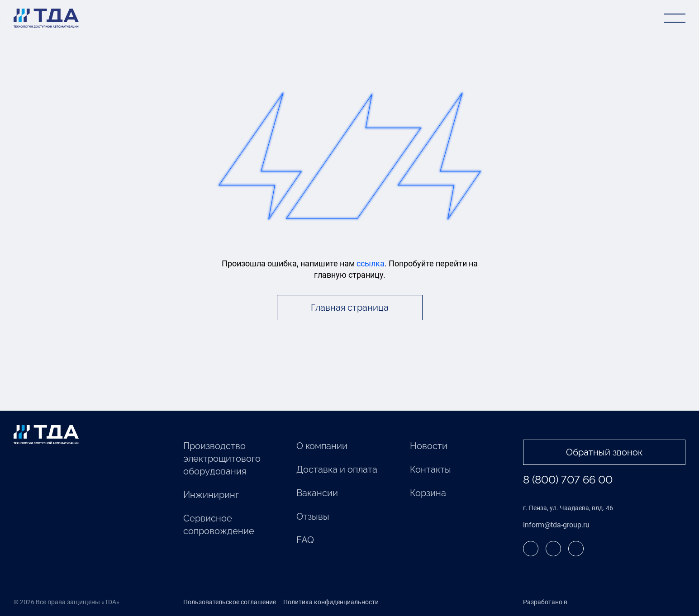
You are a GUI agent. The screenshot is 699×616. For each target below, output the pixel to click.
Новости (429, 446)
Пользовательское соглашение (230, 602)
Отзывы (313, 516)
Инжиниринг (211, 495)
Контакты (430, 469)
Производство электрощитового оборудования (222, 459)
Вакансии (317, 493)
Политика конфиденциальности (331, 602)
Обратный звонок (604, 452)
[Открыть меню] (675, 18)
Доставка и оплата (337, 469)
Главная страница (350, 308)
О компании (322, 446)
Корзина (428, 493)
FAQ (305, 540)
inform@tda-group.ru (556, 525)
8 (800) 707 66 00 (568, 480)
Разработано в (564, 602)
